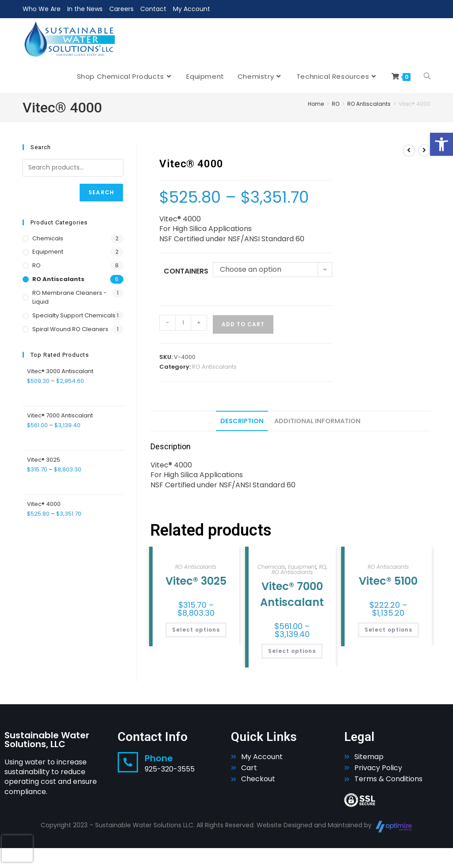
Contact (153, 9)
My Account (192, 9)
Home (316, 104)
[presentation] (17, 849)
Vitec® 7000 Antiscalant (292, 594)
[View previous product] (409, 150)
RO (336, 104)
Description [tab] (242, 421)
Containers (186, 271)
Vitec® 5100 (388, 581)
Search (101, 192)
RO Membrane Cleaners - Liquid (69, 297)
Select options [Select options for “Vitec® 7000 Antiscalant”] (292, 651)
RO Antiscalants (369, 104)
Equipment (302, 567)
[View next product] (424, 150)
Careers (121, 9)
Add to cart (243, 324)
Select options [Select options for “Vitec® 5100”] (388, 630)
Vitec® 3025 (196, 581)
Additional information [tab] (317, 421)
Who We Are (42, 9)
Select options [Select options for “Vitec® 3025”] (196, 630)
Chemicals (271, 567)
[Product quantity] (183, 323)
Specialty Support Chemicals (74, 315)
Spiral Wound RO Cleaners (70, 329)
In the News (85, 9)
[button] (441, 144)
